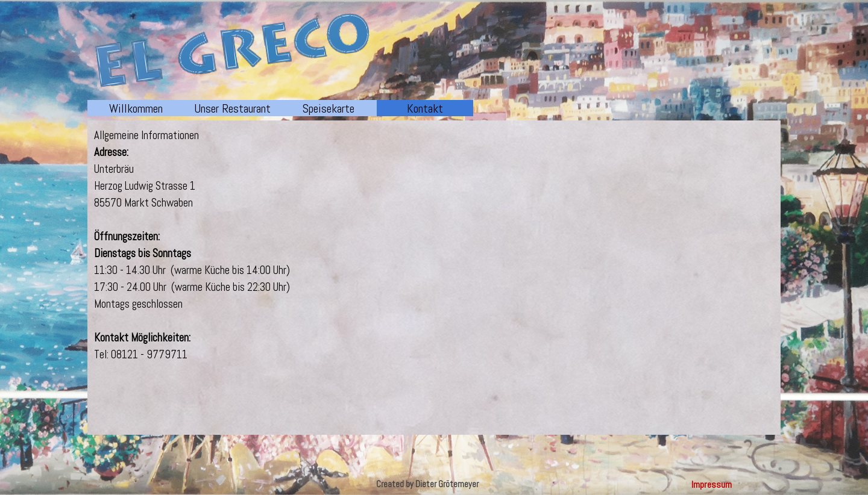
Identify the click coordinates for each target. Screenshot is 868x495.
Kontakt (425, 108)
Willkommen (136, 108)
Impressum (712, 484)
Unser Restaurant (232, 108)
